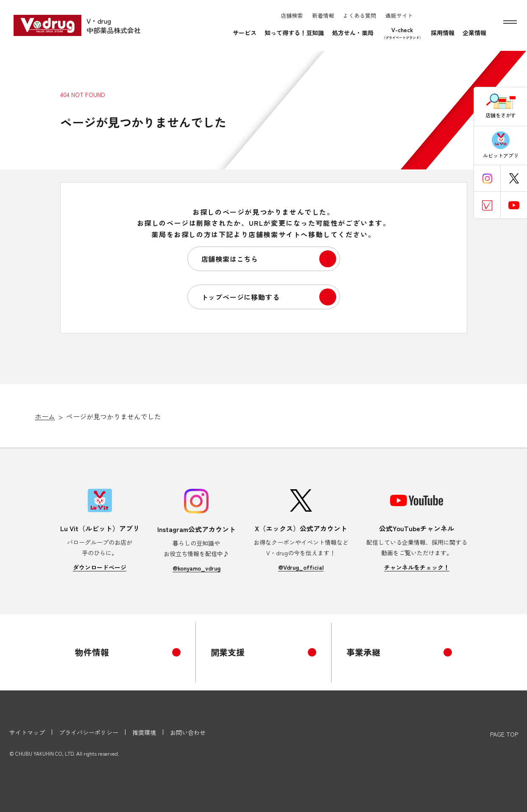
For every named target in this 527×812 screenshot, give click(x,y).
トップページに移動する (241, 297)
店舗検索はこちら (230, 259)
